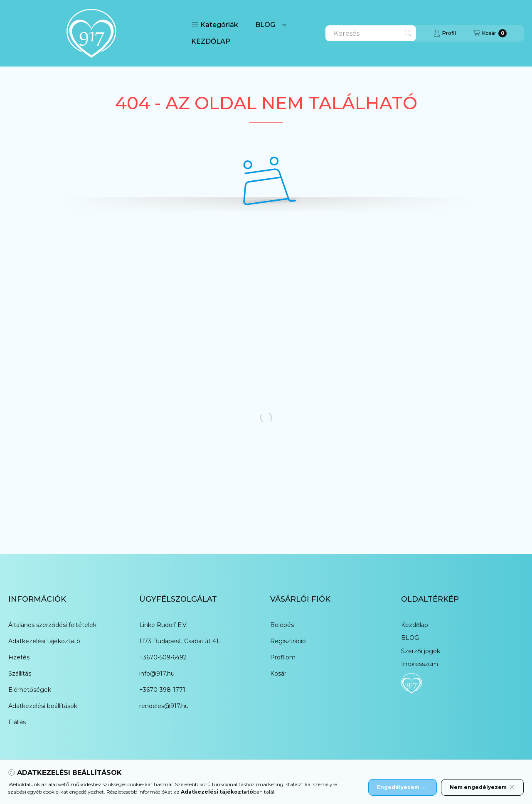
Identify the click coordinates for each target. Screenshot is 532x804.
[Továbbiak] (284, 25)
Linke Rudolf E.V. (163, 625)
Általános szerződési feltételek (52, 625)
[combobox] (371, 33)
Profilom (283, 657)
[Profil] (445, 33)
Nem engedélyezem (482, 787)
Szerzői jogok (421, 651)
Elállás (17, 722)
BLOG (265, 25)
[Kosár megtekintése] (490, 33)
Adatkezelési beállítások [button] (43, 706)
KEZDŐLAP (211, 41)
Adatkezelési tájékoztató (44, 641)
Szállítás (20, 674)
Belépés (282, 625)
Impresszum (420, 664)
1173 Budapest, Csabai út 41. (180, 641)
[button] (215, 25)
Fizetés (19, 657)
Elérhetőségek (30, 690)
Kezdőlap (415, 625)
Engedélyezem (402, 787)
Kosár (278, 674)
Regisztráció (288, 641)
